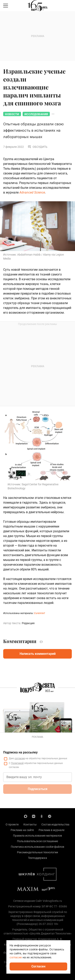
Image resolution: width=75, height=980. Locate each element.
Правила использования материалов (37, 836)
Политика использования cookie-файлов (37, 847)
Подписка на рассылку (20, 752)
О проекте (12, 824)
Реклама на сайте (22, 830)
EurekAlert (40, 613)
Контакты (30, 824)
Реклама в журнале (51, 830)
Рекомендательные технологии (37, 852)
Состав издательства (55, 824)
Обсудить (38, 147)
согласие (20, 758)
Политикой (17, 763)
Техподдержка (37, 858)
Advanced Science (32, 192)
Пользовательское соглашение (37, 841)
